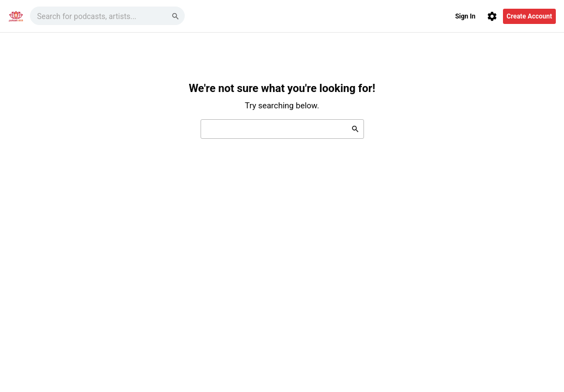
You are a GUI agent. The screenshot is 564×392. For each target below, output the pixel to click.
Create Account (529, 16)
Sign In (465, 16)
